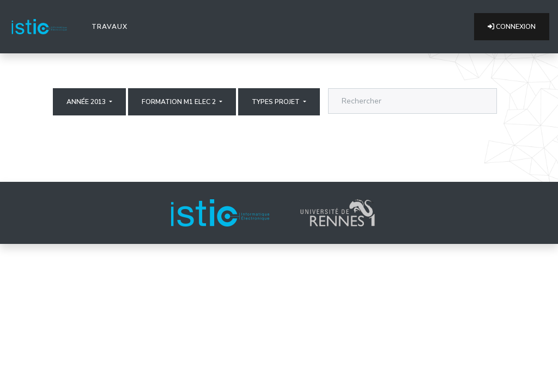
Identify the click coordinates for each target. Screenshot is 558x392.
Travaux (112, 26)
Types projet (277, 102)
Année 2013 (87, 102)
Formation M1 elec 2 (180, 102)
